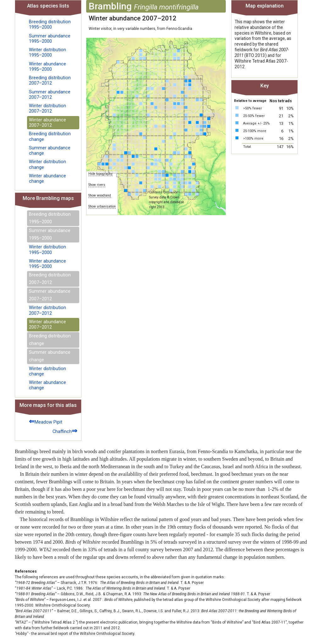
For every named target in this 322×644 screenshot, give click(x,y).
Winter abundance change (47, 179)
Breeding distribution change (50, 136)
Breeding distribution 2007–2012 (50, 80)
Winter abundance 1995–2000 (47, 67)
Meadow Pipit (46, 421)
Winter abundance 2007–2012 (47, 123)
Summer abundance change (50, 151)
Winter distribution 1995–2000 (47, 53)
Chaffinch (65, 431)
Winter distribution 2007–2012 (47, 108)
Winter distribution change (47, 164)
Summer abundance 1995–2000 (50, 39)
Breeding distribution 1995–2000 (50, 25)
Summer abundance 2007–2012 (50, 95)
